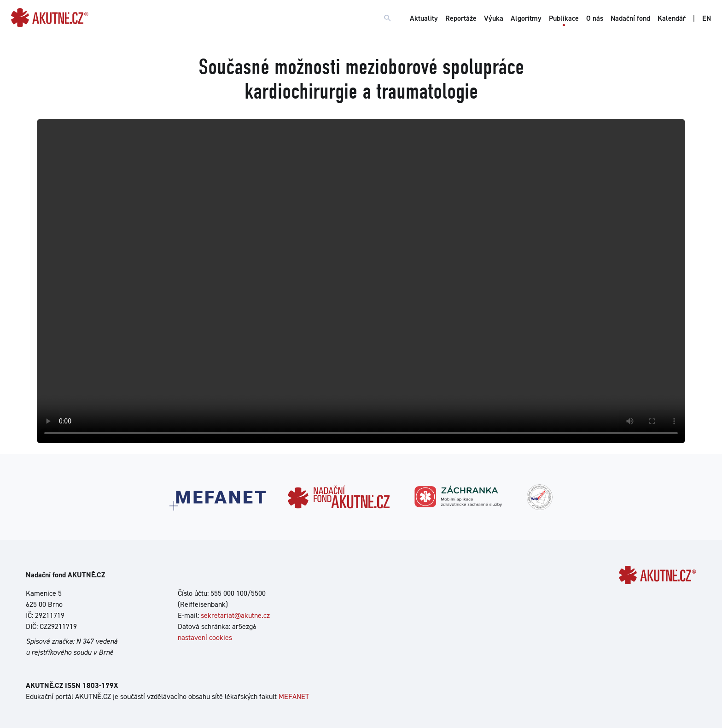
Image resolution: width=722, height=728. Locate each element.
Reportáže (461, 18)
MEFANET (294, 696)
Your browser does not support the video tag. (361, 281)
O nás (595, 18)
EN (707, 18)
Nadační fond (630, 18)
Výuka (494, 18)
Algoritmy (526, 18)
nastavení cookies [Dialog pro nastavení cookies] (205, 637)
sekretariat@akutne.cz (235, 615)
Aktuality (424, 18)
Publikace (564, 18)
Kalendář (672, 18)
